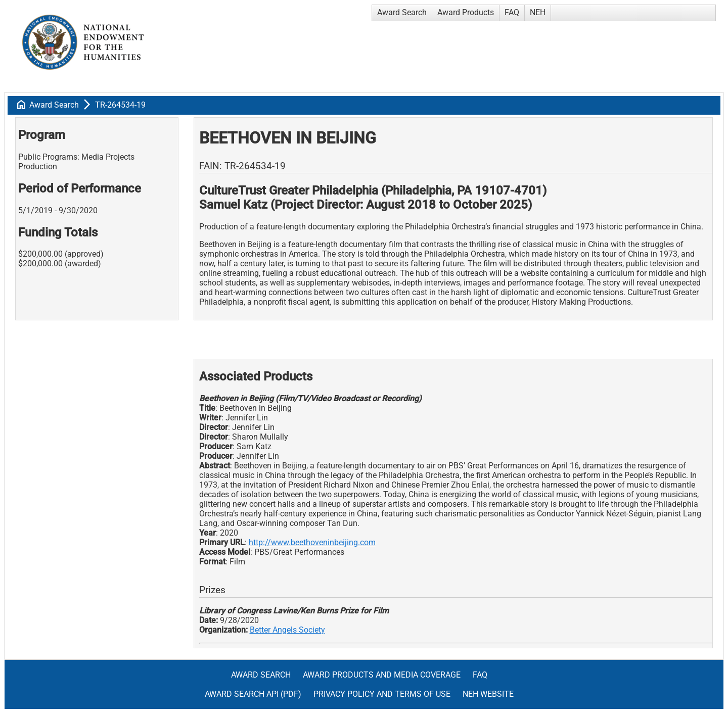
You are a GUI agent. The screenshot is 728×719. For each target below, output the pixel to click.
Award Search (402, 12)
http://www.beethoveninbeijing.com (312, 542)
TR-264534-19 (120, 105)
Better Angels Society (287, 630)
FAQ (512, 12)
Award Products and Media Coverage (382, 675)
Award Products (466, 12)
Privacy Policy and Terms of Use (382, 694)
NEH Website (488, 694)
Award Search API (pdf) (253, 694)
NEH (538, 12)
